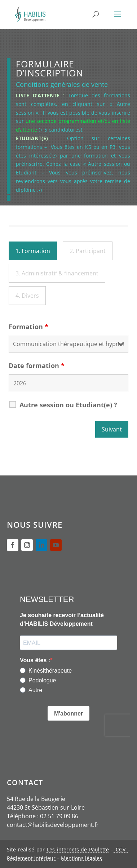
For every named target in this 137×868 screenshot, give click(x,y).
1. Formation (33, 251)
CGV (121, 849)
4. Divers (27, 296)
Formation (28, 327)
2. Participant (88, 251)
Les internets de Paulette (78, 849)
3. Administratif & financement (57, 273)
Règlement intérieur (31, 858)
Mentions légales (81, 858)
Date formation (37, 366)
